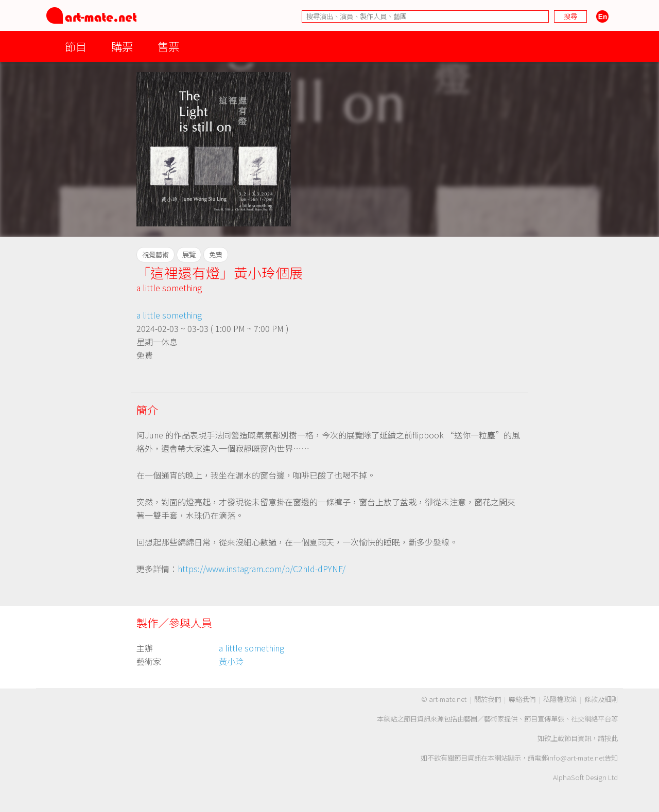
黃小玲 (231, 661)
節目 (76, 46)
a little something (169, 288)
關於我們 (488, 699)
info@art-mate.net (576, 758)
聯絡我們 (522, 699)
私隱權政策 (560, 699)
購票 (122, 46)
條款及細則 (601, 699)
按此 (611, 738)
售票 (168, 46)
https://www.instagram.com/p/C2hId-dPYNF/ (262, 569)
